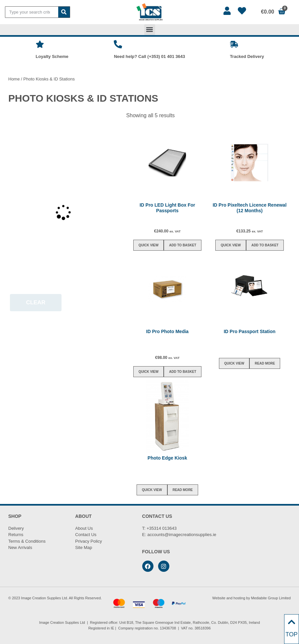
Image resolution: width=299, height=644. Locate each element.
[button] (150, 30)
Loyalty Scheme (52, 56)
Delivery (16, 528)
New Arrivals (20, 547)
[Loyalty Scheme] (40, 44)
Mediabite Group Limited (271, 598)
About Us (84, 528)
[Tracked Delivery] (234, 44)
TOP (292, 634)
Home (14, 79)
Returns (16, 535)
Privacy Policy (88, 541)
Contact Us (86, 535)
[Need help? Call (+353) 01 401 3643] (118, 44)
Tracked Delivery (247, 56)
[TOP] (292, 622)
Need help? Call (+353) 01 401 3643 (149, 56)
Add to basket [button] (183, 245)
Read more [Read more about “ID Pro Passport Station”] (265, 363)
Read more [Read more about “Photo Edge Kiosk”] (183, 490)
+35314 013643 (162, 528)
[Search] (64, 12)
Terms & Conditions (27, 541)
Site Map (84, 547)
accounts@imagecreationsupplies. (180, 535)
